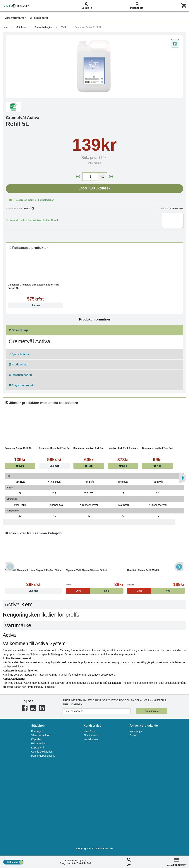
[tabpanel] (94, 67)
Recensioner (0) (20, 375)
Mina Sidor (90, 731)
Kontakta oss (91, 739)
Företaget (37, 731)
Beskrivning (18, 330)
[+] (111, 177)
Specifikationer (20, 354)
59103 (28, 209)
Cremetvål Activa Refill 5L (88, 27)
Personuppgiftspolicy (43, 756)
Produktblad (18, 365)
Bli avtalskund (91, 735)
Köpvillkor (37, 739)
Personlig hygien (43, 27)
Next (179, 567)
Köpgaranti (37, 748)
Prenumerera (152, 711)
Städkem (21, 27)
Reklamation (38, 743)
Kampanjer (136, 731)
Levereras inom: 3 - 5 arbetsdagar (35, 200)
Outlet (133, 735)
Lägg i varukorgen (94, 188)
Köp (20, 466)
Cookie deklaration (42, 752)
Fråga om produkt (22, 385)
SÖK (129, 861)
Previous (10, 567)
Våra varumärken (41, 735)
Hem (5, 27)
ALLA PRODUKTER (177, 861)
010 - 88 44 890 (83, 863)
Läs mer (35, 305)
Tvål (63, 27)
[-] (78, 177)
